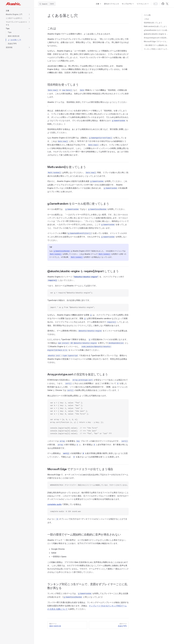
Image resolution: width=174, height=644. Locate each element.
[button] (18, 11)
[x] (167, 4)
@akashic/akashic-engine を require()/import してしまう (156, 34)
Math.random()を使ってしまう (155, 26)
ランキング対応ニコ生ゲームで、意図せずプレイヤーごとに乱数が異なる (156, 49)
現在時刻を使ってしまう (153, 23)
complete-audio (55, 504)
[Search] (47, 4)
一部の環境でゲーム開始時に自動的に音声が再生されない (156, 45)
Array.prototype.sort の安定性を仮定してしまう (156, 38)
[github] (163, 4)
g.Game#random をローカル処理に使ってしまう (156, 30)
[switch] (155, 4)
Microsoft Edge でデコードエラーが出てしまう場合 (156, 41)
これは (146, 19)
